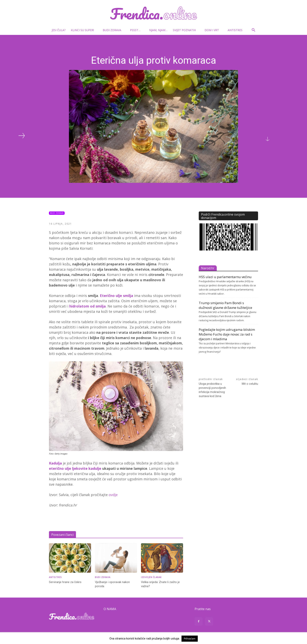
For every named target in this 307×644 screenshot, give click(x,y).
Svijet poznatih (186, 30)
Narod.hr (208, 268)
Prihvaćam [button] (190, 639)
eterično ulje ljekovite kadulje (75, 468)
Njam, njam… (158, 30)
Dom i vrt (213, 30)
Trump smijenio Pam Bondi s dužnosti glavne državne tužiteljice (225, 305)
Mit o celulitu (250, 384)
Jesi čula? (59, 30)
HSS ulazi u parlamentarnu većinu (225, 277)
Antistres (235, 30)
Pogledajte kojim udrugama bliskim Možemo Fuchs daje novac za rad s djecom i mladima (227, 334)
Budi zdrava (114, 30)
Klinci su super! (84, 30)
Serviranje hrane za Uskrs (65, 582)
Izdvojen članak (151, 577)
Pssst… (137, 30)
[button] (253, 30)
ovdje (113, 495)
